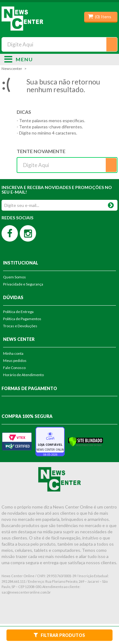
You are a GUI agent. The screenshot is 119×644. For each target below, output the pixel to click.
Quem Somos (14, 277)
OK (111, 204)
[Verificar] (86, 441)
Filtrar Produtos (59, 635)
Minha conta (13, 353)
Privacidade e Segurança (23, 284)
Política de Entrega (18, 312)
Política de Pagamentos (22, 319)
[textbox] (59, 44)
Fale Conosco (14, 368)
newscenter (12, 69)
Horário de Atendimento (23, 375)
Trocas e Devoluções (20, 326)
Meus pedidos (15, 361)
